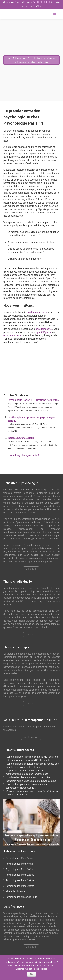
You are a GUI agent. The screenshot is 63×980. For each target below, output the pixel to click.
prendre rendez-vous (37, 312)
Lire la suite (31, 569)
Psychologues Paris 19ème (20, 880)
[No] (59, 967)
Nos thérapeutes (31, 737)
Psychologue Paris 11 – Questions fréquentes (33, 400)
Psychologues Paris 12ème (20, 875)
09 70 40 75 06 (41, 2)
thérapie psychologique (21, 438)
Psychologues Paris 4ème (19, 864)
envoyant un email (13, 335)
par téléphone (45, 332)
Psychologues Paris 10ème (20, 869)
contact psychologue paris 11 (24, 455)
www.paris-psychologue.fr (28, 354)
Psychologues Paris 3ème (19, 858)
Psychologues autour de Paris (21, 897)
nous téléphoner (44, 329)
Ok (32, 974)
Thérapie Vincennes (16, 891)
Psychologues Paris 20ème (20, 886)
